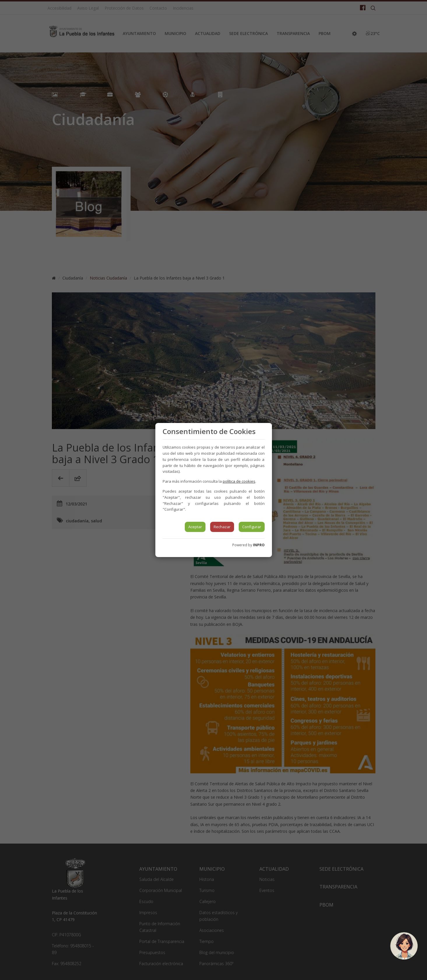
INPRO (259, 545)
